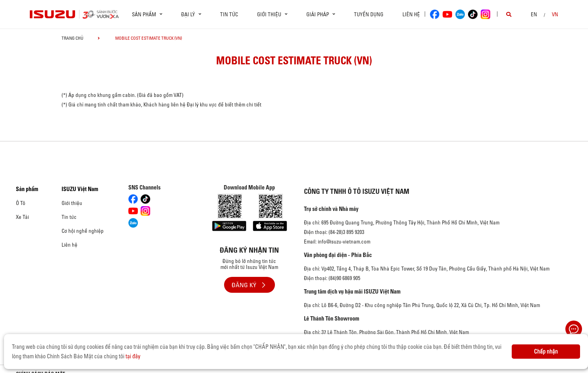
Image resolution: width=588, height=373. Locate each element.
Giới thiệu (72, 203)
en (534, 14)
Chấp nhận (546, 352)
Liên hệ (411, 14)
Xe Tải (22, 217)
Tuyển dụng (369, 14)
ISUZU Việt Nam (80, 189)
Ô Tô (21, 203)
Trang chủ (73, 38)
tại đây (133, 356)
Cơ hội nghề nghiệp (83, 231)
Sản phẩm (27, 189)
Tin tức (229, 14)
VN (555, 14)
